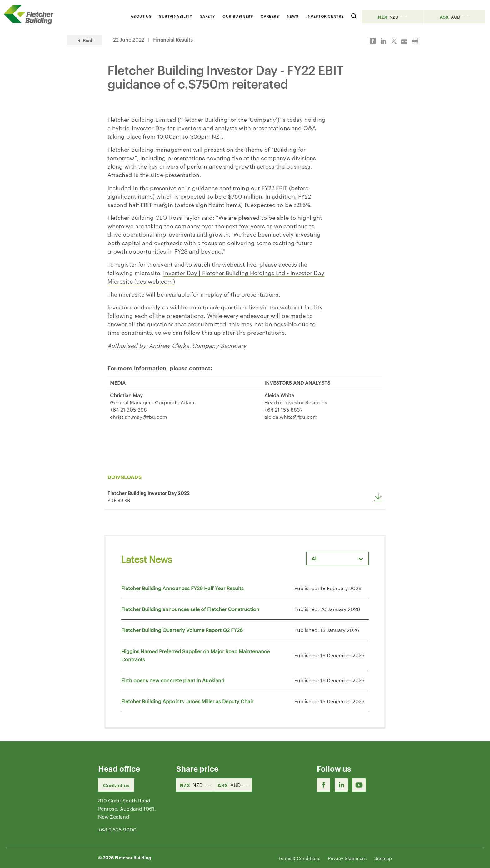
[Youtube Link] (359, 785)
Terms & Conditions (299, 858)
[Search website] (354, 15)
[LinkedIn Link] (341, 785)
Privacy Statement (347, 858)
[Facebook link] (323, 785)
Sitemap (383, 858)
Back (85, 40)
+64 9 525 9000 (117, 829)
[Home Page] (31, 15)
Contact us (116, 785)
